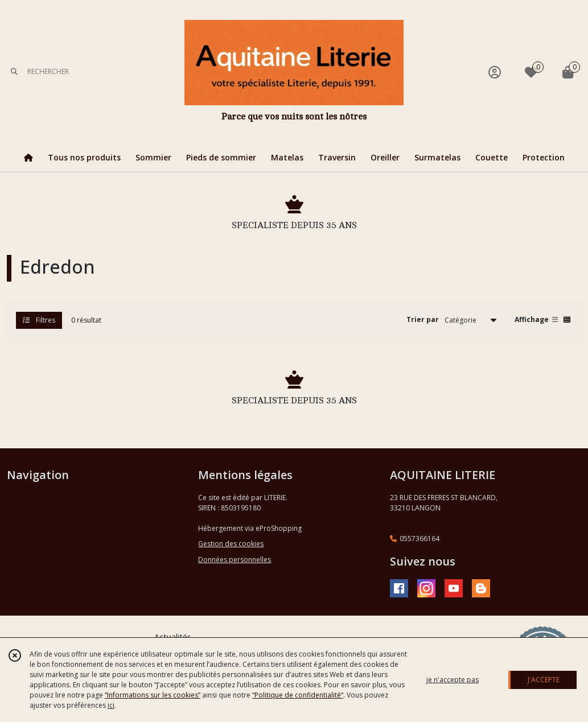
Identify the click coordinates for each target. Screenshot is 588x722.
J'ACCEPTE (544, 680)
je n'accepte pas (453, 680)
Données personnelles (235, 560)
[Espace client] (495, 72)
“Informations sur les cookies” (153, 695)
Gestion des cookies (231, 544)
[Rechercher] (14, 72)
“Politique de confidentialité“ (298, 695)
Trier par (423, 319)
